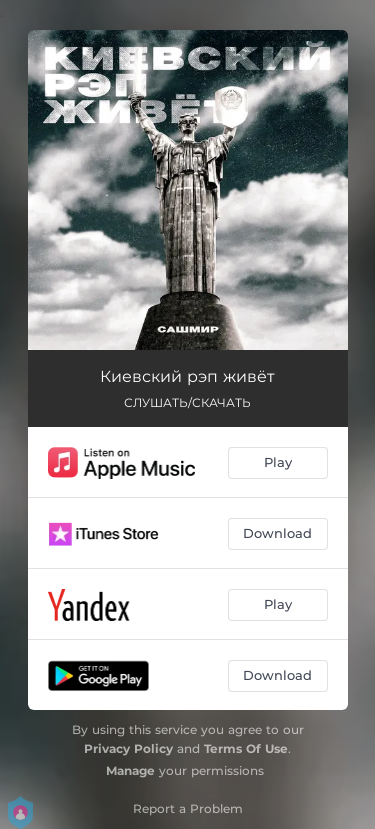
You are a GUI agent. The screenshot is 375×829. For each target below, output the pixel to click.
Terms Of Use (246, 748)
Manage (130, 770)
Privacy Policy (128, 748)
